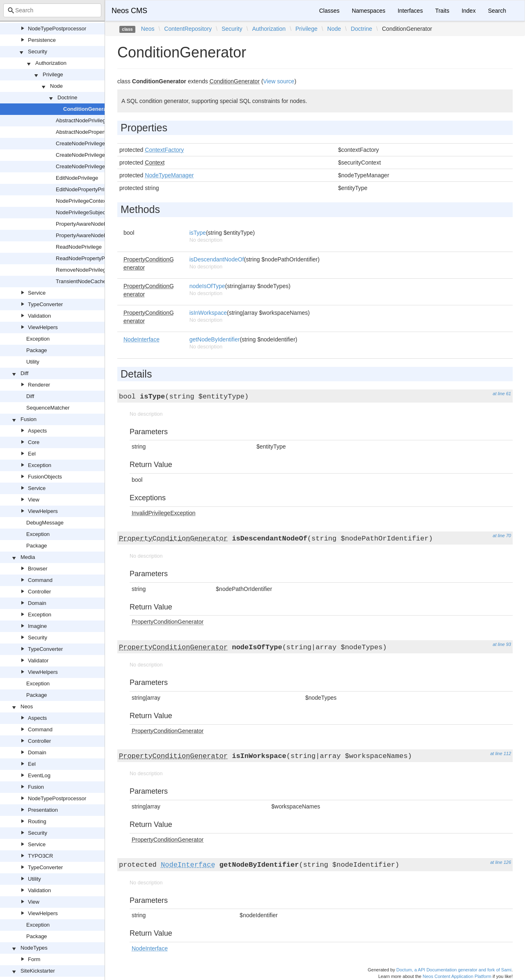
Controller (39, 592)
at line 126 (501, 862)
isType (198, 233)
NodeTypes (34, 948)
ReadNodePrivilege (79, 247)
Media (28, 557)
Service (37, 293)
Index (468, 11)
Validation (39, 316)
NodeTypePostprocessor (57, 29)
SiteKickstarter (38, 971)
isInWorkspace (208, 313)
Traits (442, 11)
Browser (38, 569)
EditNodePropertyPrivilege (87, 189)
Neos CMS (129, 11)
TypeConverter (45, 304)
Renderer (39, 385)
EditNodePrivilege (77, 178)
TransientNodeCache (81, 281)
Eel (32, 454)
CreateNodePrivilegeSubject (89, 166)
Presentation (43, 810)
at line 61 (502, 394)
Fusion (29, 419)
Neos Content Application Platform (457, 976)
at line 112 (501, 753)
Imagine (37, 626)
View (34, 500)
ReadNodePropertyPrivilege (89, 258)
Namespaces (369, 11)
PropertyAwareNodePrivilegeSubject (99, 235)
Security (38, 52)
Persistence (42, 40)
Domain (37, 603)
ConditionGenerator (88, 109)
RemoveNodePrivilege (82, 270)
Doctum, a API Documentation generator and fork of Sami (454, 970)
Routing (37, 821)
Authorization (51, 63)
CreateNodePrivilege (80, 143)
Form (34, 959)
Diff (24, 373)
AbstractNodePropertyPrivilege (92, 132)
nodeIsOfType (207, 286)
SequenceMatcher (48, 408)
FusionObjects (45, 477)
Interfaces (410, 11)
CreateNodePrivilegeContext (90, 155)
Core (34, 442)
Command (40, 580)
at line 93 (502, 644)
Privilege (53, 74)
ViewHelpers (43, 327)
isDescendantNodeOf (217, 259)
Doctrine (67, 97)
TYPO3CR (40, 856)
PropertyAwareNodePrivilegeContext (99, 224)
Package (37, 350)
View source (279, 81)
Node (56, 86)
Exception (38, 339)
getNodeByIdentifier (215, 339)
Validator (38, 661)
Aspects (37, 431)
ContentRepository (188, 29)
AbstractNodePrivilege (82, 120)
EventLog (39, 775)
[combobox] (52, 10)
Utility (33, 362)
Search (497, 11)
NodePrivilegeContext (82, 201)
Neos (27, 706)
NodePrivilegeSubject (81, 212)
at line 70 (502, 536)
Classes (329, 11)
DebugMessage (45, 523)
